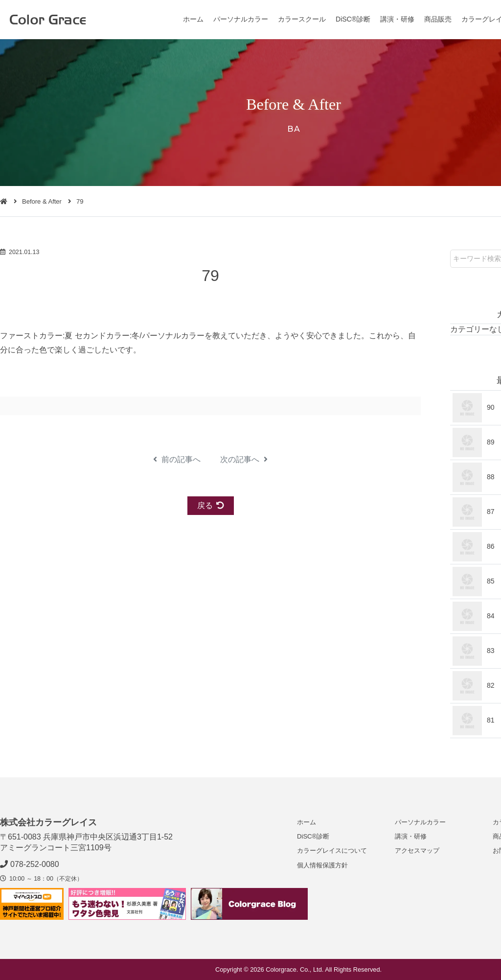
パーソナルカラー (241, 19)
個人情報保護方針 (322, 865)
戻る (211, 505)
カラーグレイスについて (332, 851)
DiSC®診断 (353, 19)
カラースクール (302, 19)
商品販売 (438, 19)
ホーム (193, 19)
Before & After (42, 201)
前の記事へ (177, 459)
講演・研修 (397, 19)
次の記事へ (244, 459)
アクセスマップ (417, 851)
